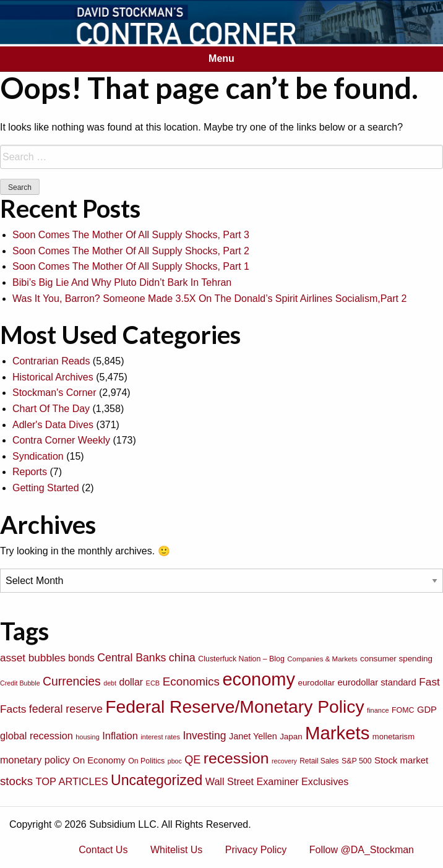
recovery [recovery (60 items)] (284, 761)
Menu (222, 58)
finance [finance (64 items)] (378, 710)
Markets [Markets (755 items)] (337, 733)
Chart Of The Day (51, 409)
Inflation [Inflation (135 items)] (120, 736)
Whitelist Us (176, 850)
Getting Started (46, 488)
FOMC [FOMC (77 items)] (403, 710)
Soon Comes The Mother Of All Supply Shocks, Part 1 (131, 266)
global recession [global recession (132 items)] (37, 736)
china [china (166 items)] (182, 658)
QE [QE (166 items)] (192, 760)
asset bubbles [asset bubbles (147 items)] (33, 658)
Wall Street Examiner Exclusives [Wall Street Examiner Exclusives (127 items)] (277, 781)
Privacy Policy (256, 850)
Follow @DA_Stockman (362, 850)
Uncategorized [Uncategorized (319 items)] (157, 780)
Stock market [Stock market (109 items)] (401, 760)
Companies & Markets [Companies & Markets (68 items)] (322, 659)
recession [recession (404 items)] (236, 758)
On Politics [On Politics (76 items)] (146, 761)
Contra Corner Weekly (61, 440)
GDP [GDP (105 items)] (427, 710)
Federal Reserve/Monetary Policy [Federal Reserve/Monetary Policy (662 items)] (234, 707)
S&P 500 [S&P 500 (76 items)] (357, 761)
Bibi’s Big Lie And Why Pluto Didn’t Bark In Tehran (122, 282)
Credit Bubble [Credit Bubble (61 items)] (20, 683)
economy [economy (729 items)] (259, 679)
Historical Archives (53, 377)
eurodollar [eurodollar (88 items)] (316, 683)
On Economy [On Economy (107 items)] (99, 760)
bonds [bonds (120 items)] (81, 658)
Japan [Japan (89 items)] (291, 737)
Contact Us (103, 850)
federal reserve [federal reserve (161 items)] (66, 709)
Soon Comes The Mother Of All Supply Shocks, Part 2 (131, 251)
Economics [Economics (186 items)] (191, 681)
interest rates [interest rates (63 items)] (160, 737)
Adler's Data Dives (53, 425)
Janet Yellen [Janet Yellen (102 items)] (253, 736)
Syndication (38, 456)
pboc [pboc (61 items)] (175, 761)
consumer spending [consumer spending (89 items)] (396, 659)
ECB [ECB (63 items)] (153, 683)
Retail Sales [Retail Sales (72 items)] (319, 761)
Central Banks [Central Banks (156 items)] (131, 658)
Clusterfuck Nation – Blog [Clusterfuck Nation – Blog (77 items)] (241, 659)
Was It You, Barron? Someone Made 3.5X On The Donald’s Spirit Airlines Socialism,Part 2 (209, 299)
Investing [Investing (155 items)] (204, 736)
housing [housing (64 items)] (88, 737)
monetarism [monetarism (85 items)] (394, 737)
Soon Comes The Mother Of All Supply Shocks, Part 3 (131, 235)
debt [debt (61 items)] (110, 683)
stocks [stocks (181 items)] (16, 781)
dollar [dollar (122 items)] (131, 682)
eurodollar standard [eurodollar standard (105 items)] (376, 682)
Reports (30, 472)
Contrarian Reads (51, 361)
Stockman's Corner (54, 393)
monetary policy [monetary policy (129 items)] (35, 760)
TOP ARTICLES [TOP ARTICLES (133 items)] (71, 781)
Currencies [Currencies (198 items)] (72, 681)
